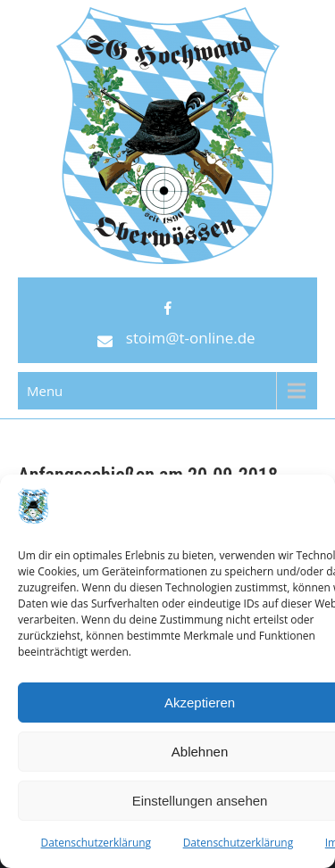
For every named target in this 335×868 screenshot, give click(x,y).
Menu (45, 391)
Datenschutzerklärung (96, 843)
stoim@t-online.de (191, 338)
